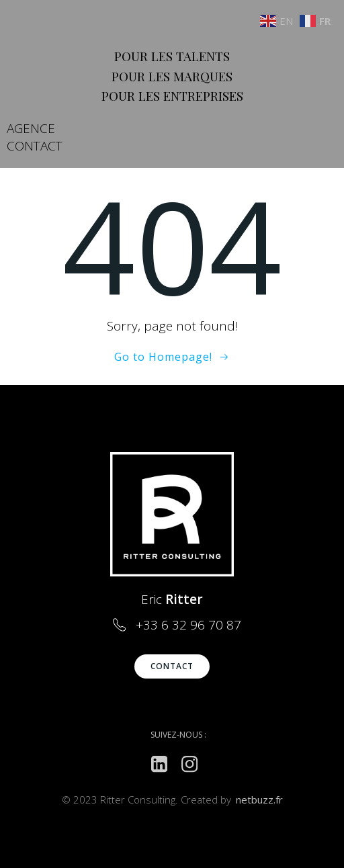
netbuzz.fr (259, 799)
